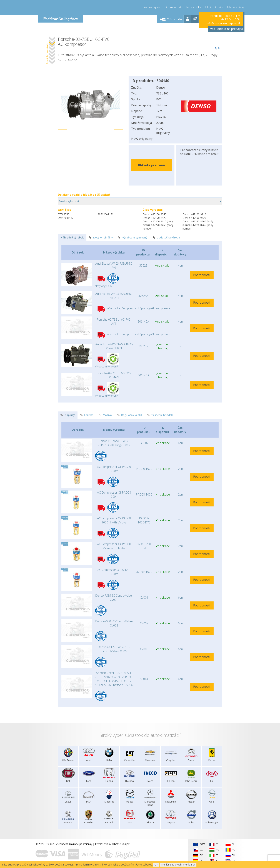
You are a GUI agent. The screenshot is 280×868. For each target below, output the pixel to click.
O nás (219, 7)
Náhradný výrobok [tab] (72, 237)
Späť (217, 43)
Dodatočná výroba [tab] (166, 237)
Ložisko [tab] (87, 415)
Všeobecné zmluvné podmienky (74, 844)
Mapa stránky (236, 7)
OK (156, 865)
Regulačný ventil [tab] (129, 415)
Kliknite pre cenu (152, 165)
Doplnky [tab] (68, 415)
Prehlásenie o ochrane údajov (112, 844)
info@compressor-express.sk (224, 23)
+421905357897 (230, 19)
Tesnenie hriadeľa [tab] (160, 415)
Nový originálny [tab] (101, 237)
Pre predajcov (151, 7)
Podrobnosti (202, 275)
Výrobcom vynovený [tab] (133, 237)
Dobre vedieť (173, 7)
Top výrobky (193, 7)
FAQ (208, 7)
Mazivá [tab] (105, 415)
